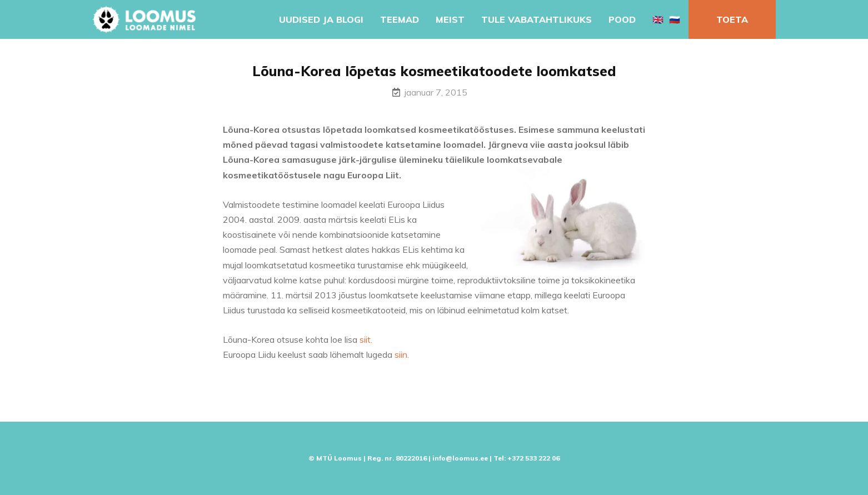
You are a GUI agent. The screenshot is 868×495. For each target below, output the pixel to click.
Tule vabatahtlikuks (537, 19)
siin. (402, 354)
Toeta (732, 19)
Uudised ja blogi (321, 19)
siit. (366, 339)
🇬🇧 (658, 19)
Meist (450, 19)
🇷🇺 (675, 19)
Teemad (400, 19)
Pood (622, 19)
